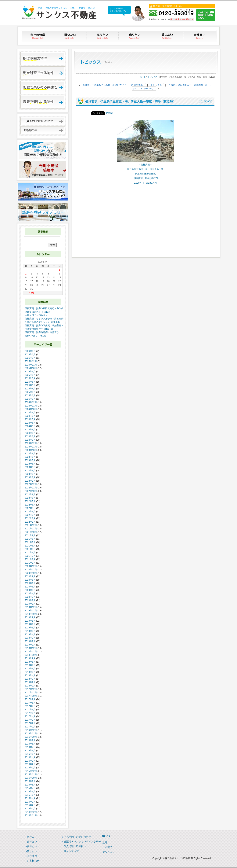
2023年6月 (30, 464)
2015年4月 (30, 798)
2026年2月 (30, 355)
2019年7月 (30, 624)
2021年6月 (30, 546)
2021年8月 (30, 539)
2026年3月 (30, 351)
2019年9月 (30, 617)
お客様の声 (33, 861)
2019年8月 (30, 621)
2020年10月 (31, 573)
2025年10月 (31, 368)
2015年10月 (31, 778)
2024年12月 (31, 402)
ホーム (143, 77)
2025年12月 (31, 361)
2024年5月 (30, 426)
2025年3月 (30, 392)
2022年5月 (30, 508)
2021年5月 (30, 549)
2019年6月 (30, 628)
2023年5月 (30, 467)
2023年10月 (31, 450)
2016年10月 (31, 737)
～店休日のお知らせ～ (36, 315)
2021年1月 (30, 563)
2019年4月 (30, 634)
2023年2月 (30, 477)
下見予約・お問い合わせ (77, 837)
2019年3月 (30, 638)
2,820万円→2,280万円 (145, 183)
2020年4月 (30, 594)
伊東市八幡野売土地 (145, 174)
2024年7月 (30, 419)
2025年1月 (30, 399)
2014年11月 (31, 815)
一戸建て (107, 847)
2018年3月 (30, 679)
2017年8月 (30, 703)
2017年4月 (30, 716)
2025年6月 (30, 382)
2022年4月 (30, 512)
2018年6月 (30, 669)
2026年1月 (30, 358)
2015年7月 (30, 788)
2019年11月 (31, 611)
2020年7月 (30, 583)
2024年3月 (30, 433)
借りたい (135, 36)
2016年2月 (30, 764)
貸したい (168, 36)
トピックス (153, 77)
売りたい (103, 36)
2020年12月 (31, 566)
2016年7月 (30, 747)
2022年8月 (30, 498)
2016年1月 (30, 768)
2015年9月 (30, 781)
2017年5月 (30, 713)
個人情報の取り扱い (75, 846)
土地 (105, 842)
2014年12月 (31, 812)
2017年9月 (30, 699)
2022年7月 (30, 501)
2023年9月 (30, 454)
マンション (109, 852)
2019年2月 (30, 641)
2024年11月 (31, 406)
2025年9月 (30, 372)
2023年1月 (30, 481)
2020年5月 (30, 590)
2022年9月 (30, 495)
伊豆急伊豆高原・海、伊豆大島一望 (145, 169)
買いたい (70, 36)
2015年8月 (30, 785)
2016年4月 (30, 757)
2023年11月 (31, 447)
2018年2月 (30, 682)
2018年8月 (30, 662)
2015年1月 (30, 809)
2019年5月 (30, 631)
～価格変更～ (145, 165)
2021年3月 (30, 556)
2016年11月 (31, 734)
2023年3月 (30, 474)
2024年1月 (30, 440)
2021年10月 (31, 532)
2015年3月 (30, 802)
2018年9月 (30, 658)
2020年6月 (30, 587)
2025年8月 (30, 375)
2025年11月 (31, 365)
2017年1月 (30, 727)
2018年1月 (30, 686)
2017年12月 (31, 689)
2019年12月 (31, 607)
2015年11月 (31, 774)
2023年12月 (31, 443)
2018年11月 (31, 652)
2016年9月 (30, 740)
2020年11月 (31, 570)
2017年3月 (30, 720)
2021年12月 (31, 525)
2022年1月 (30, 522)
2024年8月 (30, 416)
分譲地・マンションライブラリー (82, 842)
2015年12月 (31, 771)
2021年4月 (30, 553)
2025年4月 (30, 389)
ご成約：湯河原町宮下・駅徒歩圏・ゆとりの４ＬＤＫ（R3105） (172, 87)
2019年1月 (30, 645)
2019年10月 (31, 614)
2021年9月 (30, 535)
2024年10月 (31, 409)
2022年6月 (30, 505)
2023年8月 (30, 457)
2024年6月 (30, 423)
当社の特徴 (38, 36)
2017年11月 (31, 693)
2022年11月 (31, 488)
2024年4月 (30, 430)
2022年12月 (31, 484)
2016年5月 (30, 754)
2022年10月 (31, 491)
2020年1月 (30, 604)
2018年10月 (31, 655)
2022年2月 (30, 518)
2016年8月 (30, 744)
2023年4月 (30, 471)
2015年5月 (30, 795)
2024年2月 (30, 436)
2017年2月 (30, 723)
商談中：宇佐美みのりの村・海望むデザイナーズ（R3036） (113, 85)
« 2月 (32, 293)
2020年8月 (30, 580)
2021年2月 (30, 559)
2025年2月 (30, 395)
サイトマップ (71, 851)
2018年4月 (30, 675)
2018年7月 (30, 665)
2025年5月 (30, 385)
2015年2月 (30, 805)
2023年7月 (30, 460)
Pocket (110, 113)
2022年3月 (30, 515)
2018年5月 (30, 672)
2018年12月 (31, 648)
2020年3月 (30, 597)
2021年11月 (31, 529)
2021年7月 (30, 542)
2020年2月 (30, 600)
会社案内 (200, 36)
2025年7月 (30, 378)
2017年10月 (31, 696)
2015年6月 (30, 792)
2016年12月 (31, 730)
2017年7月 (30, 706)
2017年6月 (30, 710)
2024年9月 (30, 413)
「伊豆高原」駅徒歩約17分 (145, 178)
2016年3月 (30, 761)
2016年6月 (30, 751)
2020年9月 (30, 576)
